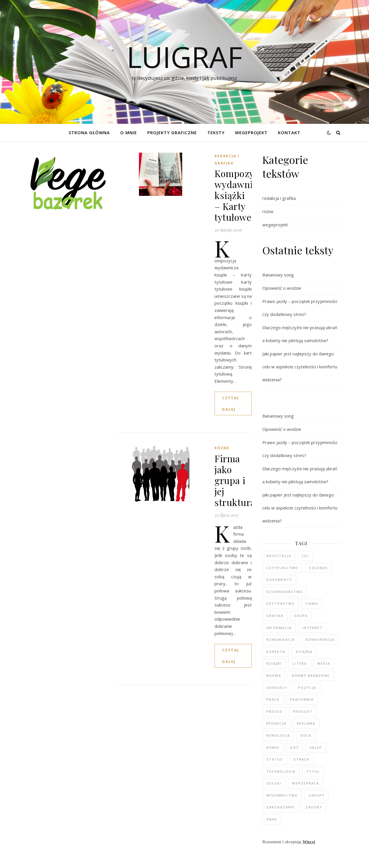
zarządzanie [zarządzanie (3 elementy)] (281, 807)
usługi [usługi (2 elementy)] (274, 783)
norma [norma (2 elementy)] (274, 675)
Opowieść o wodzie (282, 288)
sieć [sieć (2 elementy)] (294, 747)
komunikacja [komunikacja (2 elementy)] (281, 639)
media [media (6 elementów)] (324, 663)
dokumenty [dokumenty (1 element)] (279, 580)
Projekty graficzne (172, 132)
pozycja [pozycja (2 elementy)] (307, 688)
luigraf (184, 57)
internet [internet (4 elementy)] (312, 628)
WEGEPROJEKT (251, 132)
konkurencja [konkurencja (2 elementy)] (320, 639)
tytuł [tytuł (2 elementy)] (313, 771)
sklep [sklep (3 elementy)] (316, 747)
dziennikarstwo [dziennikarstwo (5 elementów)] (285, 592)
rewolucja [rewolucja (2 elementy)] (278, 735)
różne (222, 448)
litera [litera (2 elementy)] (300, 663)
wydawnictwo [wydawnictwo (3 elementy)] (282, 795)
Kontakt (289, 132)
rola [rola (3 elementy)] (306, 735)
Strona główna (89, 132)
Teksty (216, 132)
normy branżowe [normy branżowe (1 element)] (311, 675)
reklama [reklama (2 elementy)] (306, 723)
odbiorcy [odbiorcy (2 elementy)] (277, 688)
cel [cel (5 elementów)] (305, 556)
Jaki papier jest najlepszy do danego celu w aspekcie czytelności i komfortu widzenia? (300, 367)
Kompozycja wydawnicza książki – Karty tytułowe (241, 195)
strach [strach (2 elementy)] (302, 759)
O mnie (129, 132)
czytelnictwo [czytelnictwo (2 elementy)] (282, 568)
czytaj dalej (230, 403)
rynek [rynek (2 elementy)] (273, 747)
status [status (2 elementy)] (275, 759)
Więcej (309, 842)
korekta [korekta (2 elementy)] (276, 652)
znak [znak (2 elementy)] (272, 819)
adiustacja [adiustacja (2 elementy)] (279, 556)
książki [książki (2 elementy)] (274, 663)
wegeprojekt (275, 225)
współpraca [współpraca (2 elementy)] (306, 783)
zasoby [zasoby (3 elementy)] (314, 807)
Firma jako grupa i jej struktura (235, 480)
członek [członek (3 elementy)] (318, 568)
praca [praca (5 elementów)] (273, 699)
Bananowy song (278, 275)
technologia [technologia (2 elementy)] (281, 771)
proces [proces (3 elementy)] (274, 711)
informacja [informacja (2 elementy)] (279, 628)
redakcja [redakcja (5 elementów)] (276, 723)
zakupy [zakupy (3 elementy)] (317, 795)
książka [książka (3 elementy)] (304, 652)
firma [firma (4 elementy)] (312, 603)
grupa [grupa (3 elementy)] (301, 616)
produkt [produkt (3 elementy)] (303, 711)
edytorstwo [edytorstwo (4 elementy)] (281, 603)
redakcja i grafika (227, 160)
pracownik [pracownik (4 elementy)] (302, 699)
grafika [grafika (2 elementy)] (275, 616)
